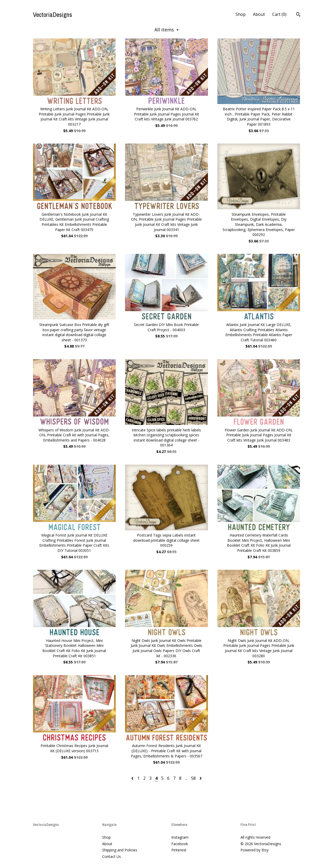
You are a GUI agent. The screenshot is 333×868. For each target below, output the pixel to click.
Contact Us (112, 856)
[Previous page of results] (133, 778)
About (259, 14)
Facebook (180, 844)
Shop (241, 14)
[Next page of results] (201, 778)
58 (193, 778)
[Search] (298, 15)
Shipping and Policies (120, 850)
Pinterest (179, 850)
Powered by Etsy (254, 850)
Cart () (279, 14)
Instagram (180, 837)
